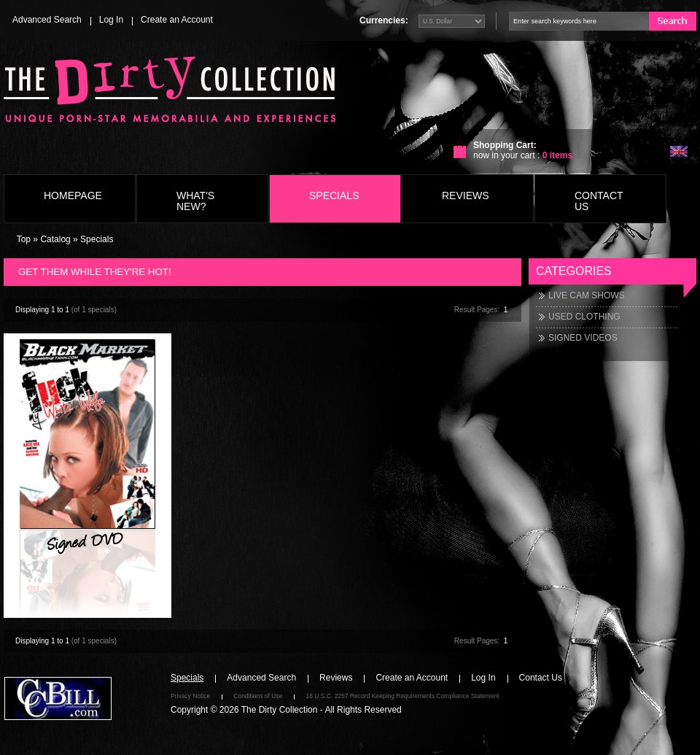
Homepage (73, 195)
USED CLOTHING (584, 317)
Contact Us (599, 201)
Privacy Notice (190, 696)
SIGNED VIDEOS (583, 338)
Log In (111, 20)
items (557, 155)
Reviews (466, 195)
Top (24, 239)
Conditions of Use (258, 696)
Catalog (55, 239)
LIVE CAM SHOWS (587, 295)
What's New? (195, 201)
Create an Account (177, 20)
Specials (334, 195)
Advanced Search (47, 20)
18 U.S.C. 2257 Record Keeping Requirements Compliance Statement (402, 696)
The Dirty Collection (280, 710)
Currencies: (384, 20)
